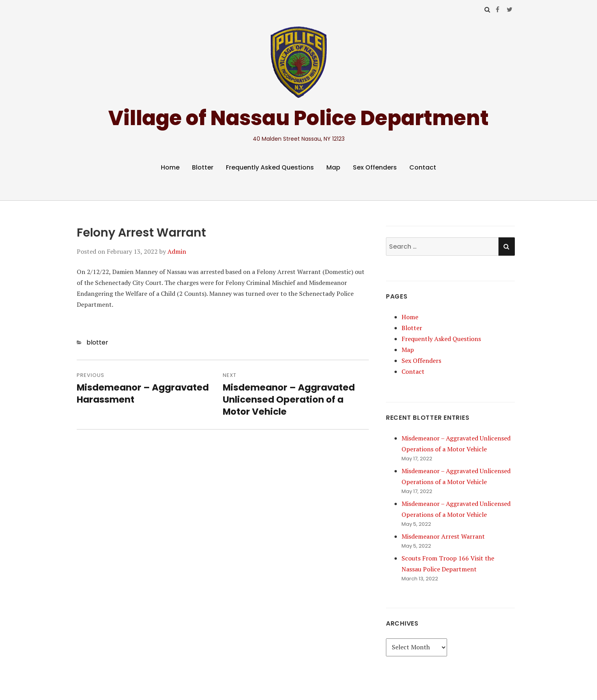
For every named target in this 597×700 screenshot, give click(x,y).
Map (333, 167)
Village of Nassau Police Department (298, 118)
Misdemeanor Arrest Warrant (443, 536)
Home (170, 167)
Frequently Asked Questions (270, 167)
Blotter (203, 167)
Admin (177, 251)
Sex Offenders (375, 167)
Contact (423, 167)
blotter (97, 342)
